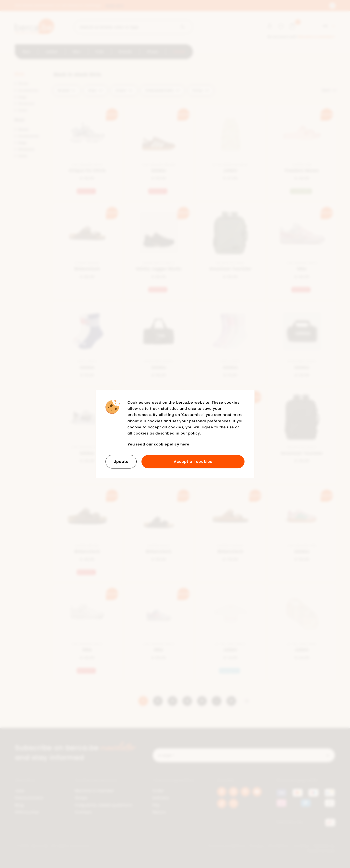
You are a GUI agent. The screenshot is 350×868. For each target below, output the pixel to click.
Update (121, 462)
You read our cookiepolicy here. (159, 444)
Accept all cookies (193, 462)
